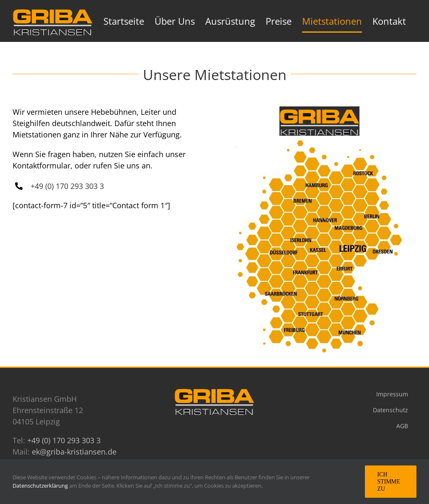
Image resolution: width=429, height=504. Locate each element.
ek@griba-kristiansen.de (74, 452)
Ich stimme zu (388, 482)
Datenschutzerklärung (41, 486)
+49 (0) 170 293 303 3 (67, 186)
